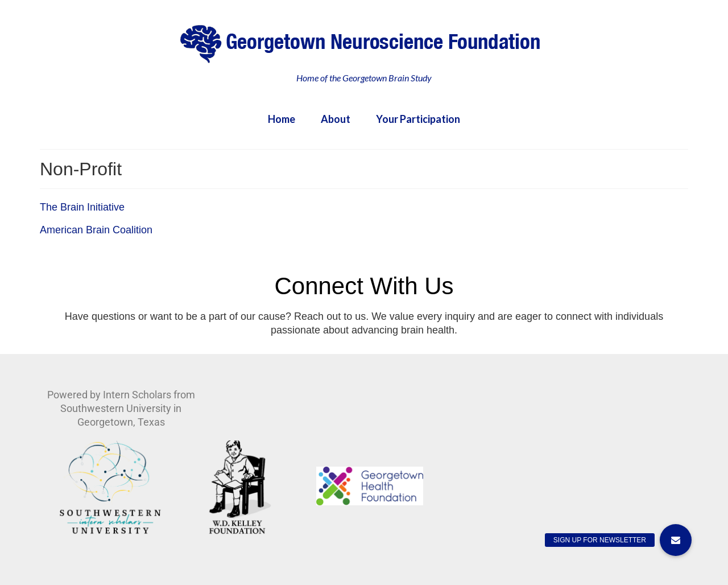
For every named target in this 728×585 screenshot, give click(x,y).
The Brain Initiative (82, 207)
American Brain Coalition (96, 230)
